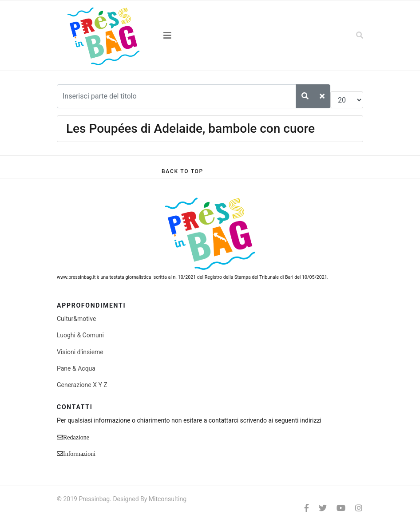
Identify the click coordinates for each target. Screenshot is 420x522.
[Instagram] (359, 508)
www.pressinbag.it (76, 277)
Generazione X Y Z (82, 385)
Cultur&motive (76, 319)
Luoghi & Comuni (80, 335)
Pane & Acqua (76, 368)
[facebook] (307, 508)
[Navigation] (210, 36)
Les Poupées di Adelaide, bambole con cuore (190, 129)
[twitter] (323, 508)
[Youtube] (341, 508)
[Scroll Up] (182, 171)
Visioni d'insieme (80, 352)
